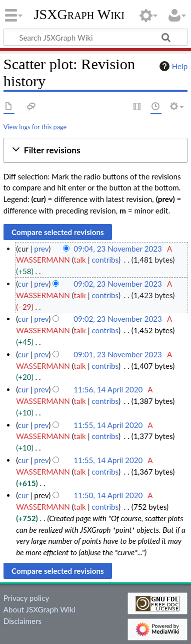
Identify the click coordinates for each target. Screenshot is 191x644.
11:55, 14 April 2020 (108, 425)
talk (80, 260)
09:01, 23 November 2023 (118, 354)
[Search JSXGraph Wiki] (95, 37)
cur (23, 284)
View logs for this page (35, 127)
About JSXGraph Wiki (39, 609)
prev (41, 249)
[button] (95, 151)
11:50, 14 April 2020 (108, 495)
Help (172, 66)
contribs (105, 260)
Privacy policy (26, 598)
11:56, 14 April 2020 (108, 389)
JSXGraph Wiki (79, 15)
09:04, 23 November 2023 (118, 249)
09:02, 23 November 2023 (118, 284)
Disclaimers (22, 621)
